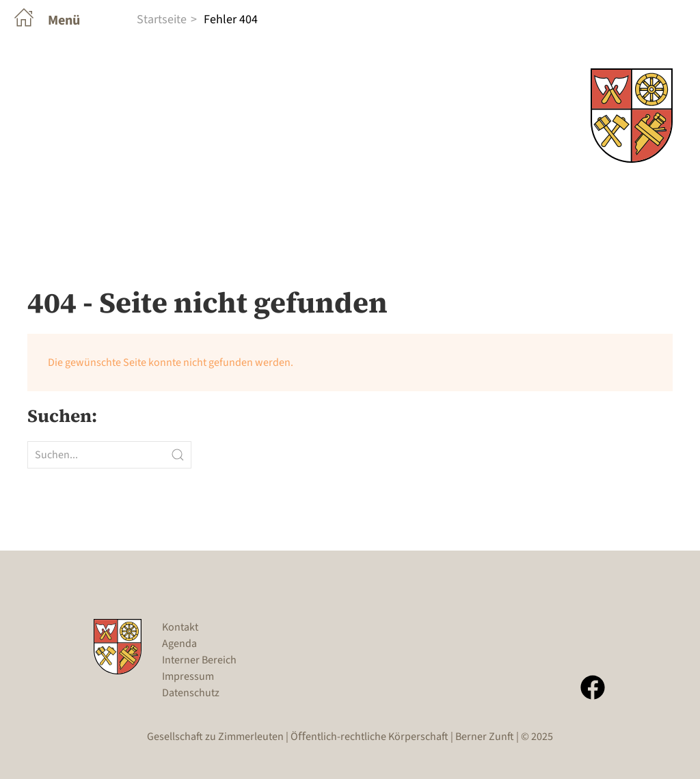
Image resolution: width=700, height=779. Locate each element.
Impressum (188, 676)
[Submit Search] (178, 455)
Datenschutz (191, 693)
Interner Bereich (199, 660)
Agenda (179, 644)
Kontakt (180, 627)
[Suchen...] (109, 455)
